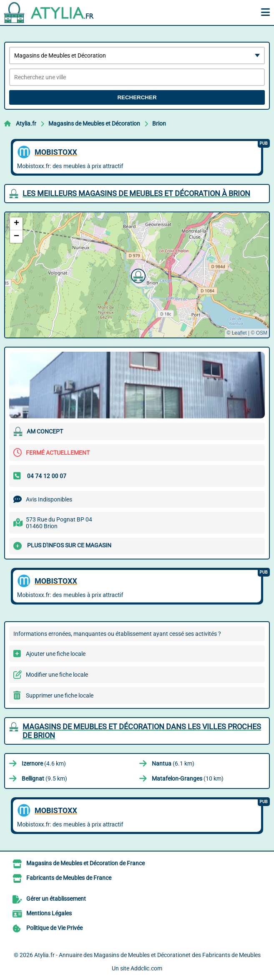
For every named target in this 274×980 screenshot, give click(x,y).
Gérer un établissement (56, 899)
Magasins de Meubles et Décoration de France (85, 863)
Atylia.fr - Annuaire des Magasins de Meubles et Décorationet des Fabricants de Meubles (147, 955)
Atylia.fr (26, 123)
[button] (137, 275)
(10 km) (188, 778)
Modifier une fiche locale (57, 675)
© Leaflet (236, 333)
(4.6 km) (44, 763)
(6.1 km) (173, 763)
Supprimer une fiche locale (60, 695)
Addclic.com (146, 968)
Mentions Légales (49, 913)
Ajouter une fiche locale (56, 654)
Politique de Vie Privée (54, 928)
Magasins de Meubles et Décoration (94, 123)
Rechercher (137, 97)
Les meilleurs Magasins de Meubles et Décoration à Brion (136, 193)
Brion (159, 123)
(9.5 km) (44, 778)
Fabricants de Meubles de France (69, 878)
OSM (262, 333)
